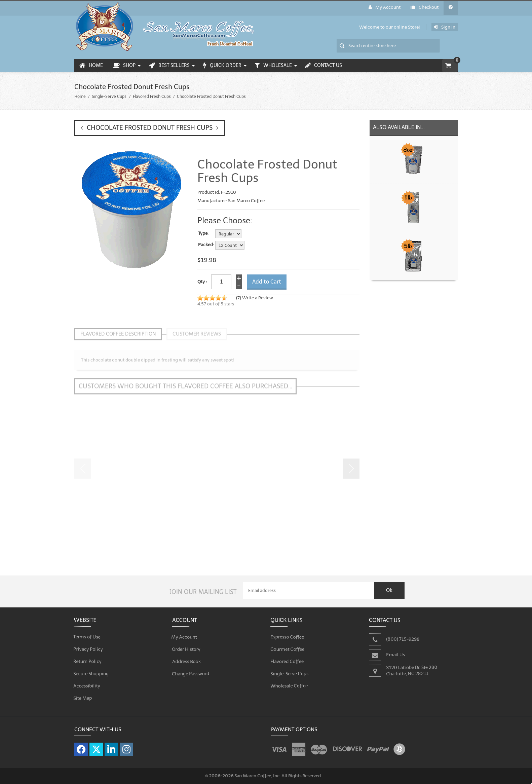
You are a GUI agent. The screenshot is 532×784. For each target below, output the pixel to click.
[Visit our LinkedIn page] (111, 745)
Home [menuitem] (91, 65)
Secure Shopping (91, 669)
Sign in (445, 27)
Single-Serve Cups (109, 96)
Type (203, 233)
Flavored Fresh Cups (152, 96)
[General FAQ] (451, 8)
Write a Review (258, 298)
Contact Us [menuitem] (324, 65)
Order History (187, 645)
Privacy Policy (89, 645)
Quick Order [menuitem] (222, 65)
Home (80, 96)
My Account (385, 7)
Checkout (425, 7)
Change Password (191, 669)
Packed (205, 245)
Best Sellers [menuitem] (169, 65)
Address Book (187, 657)
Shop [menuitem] (124, 65)
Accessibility (87, 681)
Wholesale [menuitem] (273, 65)
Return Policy (88, 657)
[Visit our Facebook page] (81, 745)
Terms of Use (87, 633)
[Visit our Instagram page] (126, 745)
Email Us (396, 650)
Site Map (83, 693)
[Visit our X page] (96, 745)
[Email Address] (309, 587)
